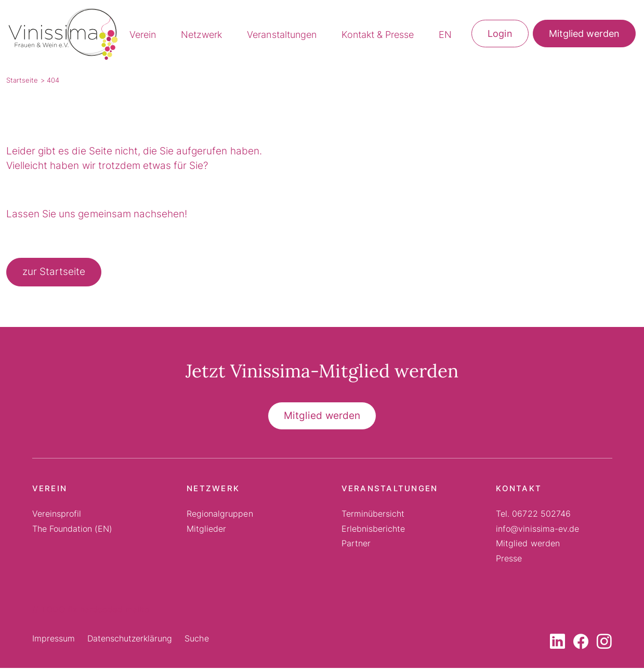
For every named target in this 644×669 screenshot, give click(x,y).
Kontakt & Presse (378, 36)
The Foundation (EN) (73, 530)
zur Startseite (54, 273)
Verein (143, 36)
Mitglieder (206, 530)
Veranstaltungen (281, 36)
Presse (509, 559)
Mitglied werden (584, 35)
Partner (356, 545)
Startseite (22, 82)
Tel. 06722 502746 (533, 515)
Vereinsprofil (57, 515)
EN (445, 36)
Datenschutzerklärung (130, 640)
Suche (196, 640)
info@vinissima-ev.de (537, 530)
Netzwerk (201, 36)
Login (500, 35)
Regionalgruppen (220, 515)
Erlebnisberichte (373, 530)
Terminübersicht (373, 515)
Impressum (54, 640)
